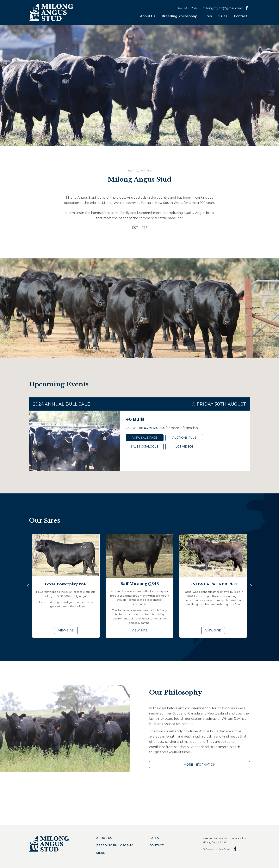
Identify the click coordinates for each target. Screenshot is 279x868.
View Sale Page (145, 438)
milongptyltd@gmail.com (222, 8)
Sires (208, 16)
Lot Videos (184, 447)
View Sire (66, 630)
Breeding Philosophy (179, 16)
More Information (200, 765)
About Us (148, 16)
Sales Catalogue (145, 447)
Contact (240, 16)
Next (251, 586)
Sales (223, 16)
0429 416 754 (187, 8)
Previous (28, 586)
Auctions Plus (184, 438)
